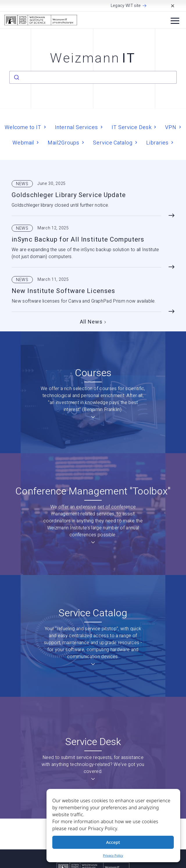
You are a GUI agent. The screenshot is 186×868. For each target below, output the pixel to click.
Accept (113, 842)
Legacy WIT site (126, 6)
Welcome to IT (23, 127)
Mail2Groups (64, 143)
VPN (171, 127)
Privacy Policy (113, 855)
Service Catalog (113, 143)
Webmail (23, 143)
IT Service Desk (132, 127)
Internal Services (76, 127)
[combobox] (93, 77)
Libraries (157, 143)
